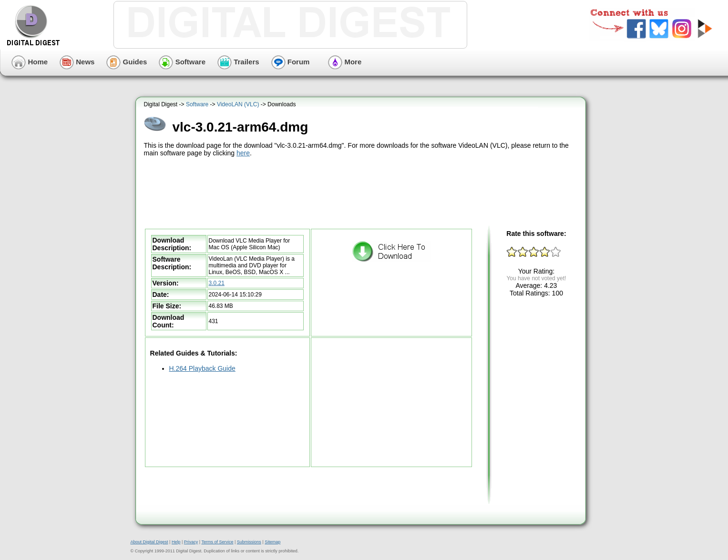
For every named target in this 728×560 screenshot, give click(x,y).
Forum (291, 62)
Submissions (249, 542)
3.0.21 (217, 283)
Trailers (238, 62)
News (77, 62)
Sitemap (272, 542)
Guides (127, 62)
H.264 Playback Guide (202, 368)
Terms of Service (217, 542)
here (243, 153)
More (345, 62)
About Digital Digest (149, 542)
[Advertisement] (362, 192)
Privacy (191, 542)
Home (30, 62)
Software (182, 62)
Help (176, 542)
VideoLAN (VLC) (238, 104)
